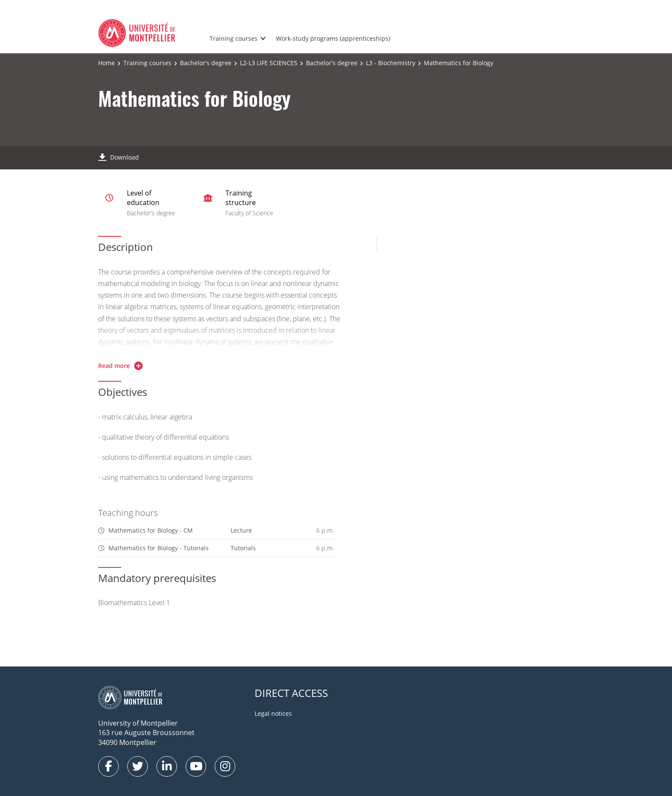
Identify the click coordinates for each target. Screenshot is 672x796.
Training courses (234, 38)
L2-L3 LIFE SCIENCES (269, 63)
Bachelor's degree (206, 63)
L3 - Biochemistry (391, 63)
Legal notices (273, 713)
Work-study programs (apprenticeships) (333, 38)
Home (106, 63)
